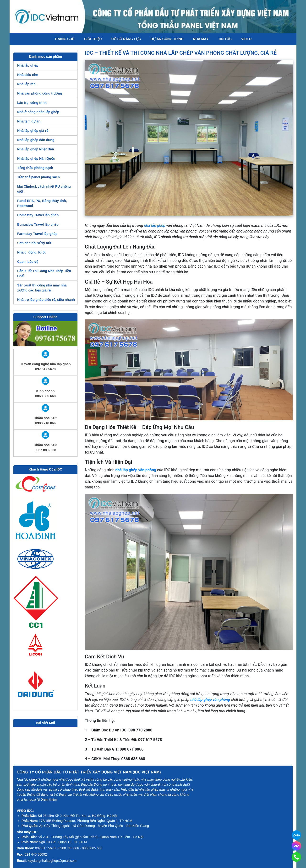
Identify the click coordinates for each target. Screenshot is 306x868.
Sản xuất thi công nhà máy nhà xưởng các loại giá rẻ (42, 288)
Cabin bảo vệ (28, 262)
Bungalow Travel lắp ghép (38, 224)
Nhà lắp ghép (28, 65)
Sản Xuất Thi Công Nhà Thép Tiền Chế (44, 273)
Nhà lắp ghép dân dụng (36, 140)
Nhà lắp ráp (26, 84)
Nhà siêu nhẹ (28, 75)
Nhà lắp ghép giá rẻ (33, 131)
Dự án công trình (167, 39)
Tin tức (225, 39)
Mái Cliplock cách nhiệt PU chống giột (44, 189)
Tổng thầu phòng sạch (35, 168)
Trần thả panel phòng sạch (38, 177)
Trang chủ (65, 39)
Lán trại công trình (32, 103)
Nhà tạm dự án (29, 121)
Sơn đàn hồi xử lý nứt (34, 243)
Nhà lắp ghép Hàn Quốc (36, 159)
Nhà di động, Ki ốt (31, 252)
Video (246, 39)
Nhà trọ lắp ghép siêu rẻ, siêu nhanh (46, 300)
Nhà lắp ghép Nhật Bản (36, 149)
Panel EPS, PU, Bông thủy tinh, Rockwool (42, 203)
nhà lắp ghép (155, 225)
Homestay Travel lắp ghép (38, 215)
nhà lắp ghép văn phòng (136, 470)
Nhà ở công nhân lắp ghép (38, 112)
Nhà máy (201, 39)
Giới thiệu (93, 39)
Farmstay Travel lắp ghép (37, 234)
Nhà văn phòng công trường (40, 93)
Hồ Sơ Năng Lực (126, 39)
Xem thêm (49, 799)
